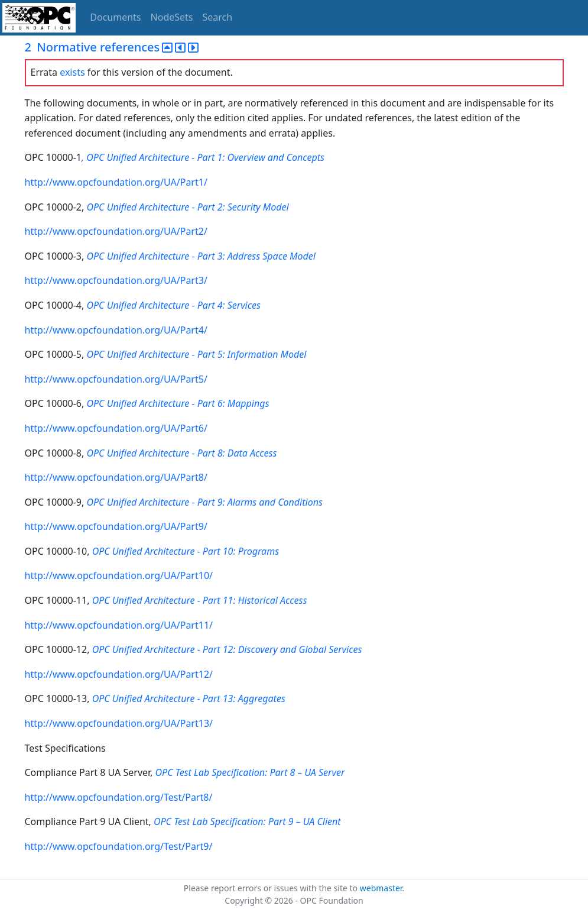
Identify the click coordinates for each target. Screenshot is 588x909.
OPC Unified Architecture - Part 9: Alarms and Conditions (204, 502)
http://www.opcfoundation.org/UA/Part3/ (116, 280)
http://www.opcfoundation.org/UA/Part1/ (116, 182)
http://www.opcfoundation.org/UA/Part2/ (116, 231)
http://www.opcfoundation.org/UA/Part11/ (119, 625)
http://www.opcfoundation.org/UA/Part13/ (119, 723)
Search (218, 17)
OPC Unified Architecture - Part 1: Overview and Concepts (205, 157)
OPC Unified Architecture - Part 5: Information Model (196, 354)
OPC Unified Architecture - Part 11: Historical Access (200, 600)
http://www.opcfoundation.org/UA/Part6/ (116, 428)
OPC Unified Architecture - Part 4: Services (173, 305)
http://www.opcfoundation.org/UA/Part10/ (119, 575)
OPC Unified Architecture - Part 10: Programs (186, 551)
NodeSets (172, 17)
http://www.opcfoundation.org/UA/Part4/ (116, 330)
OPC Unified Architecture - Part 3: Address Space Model (201, 256)
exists (72, 72)
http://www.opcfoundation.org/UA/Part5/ (116, 379)
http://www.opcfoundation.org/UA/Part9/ (116, 526)
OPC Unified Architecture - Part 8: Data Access (181, 453)
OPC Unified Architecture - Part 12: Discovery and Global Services (227, 649)
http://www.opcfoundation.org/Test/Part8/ (119, 797)
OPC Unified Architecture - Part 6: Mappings (178, 403)
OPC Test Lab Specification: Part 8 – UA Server (250, 772)
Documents (115, 17)
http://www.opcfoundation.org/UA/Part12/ (119, 674)
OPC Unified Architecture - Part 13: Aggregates (189, 698)
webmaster (381, 888)
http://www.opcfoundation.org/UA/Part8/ (116, 477)
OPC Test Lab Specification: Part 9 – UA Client (247, 821)
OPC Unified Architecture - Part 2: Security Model (187, 207)
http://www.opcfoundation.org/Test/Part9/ (119, 846)
